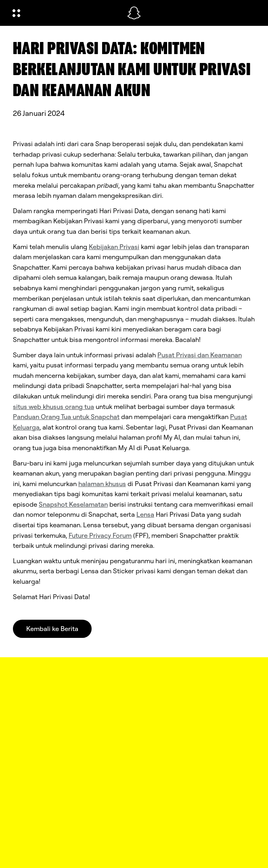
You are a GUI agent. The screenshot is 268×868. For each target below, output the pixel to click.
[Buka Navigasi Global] (65, 13)
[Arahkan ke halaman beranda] (134, 13)
